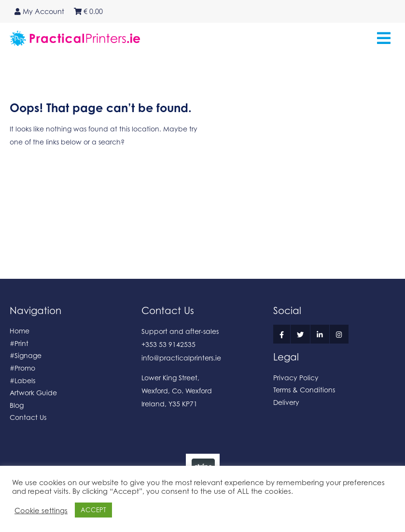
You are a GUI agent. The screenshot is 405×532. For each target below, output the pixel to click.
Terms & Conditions (304, 390)
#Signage (26, 355)
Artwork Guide (33, 393)
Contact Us (28, 417)
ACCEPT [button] (93, 510)
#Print (19, 343)
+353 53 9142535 (168, 344)
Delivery (286, 402)
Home (20, 331)
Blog (17, 405)
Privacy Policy (296, 378)
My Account (39, 11)
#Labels (22, 381)
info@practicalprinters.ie (181, 358)
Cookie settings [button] (41, 510)
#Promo (22, 368)
